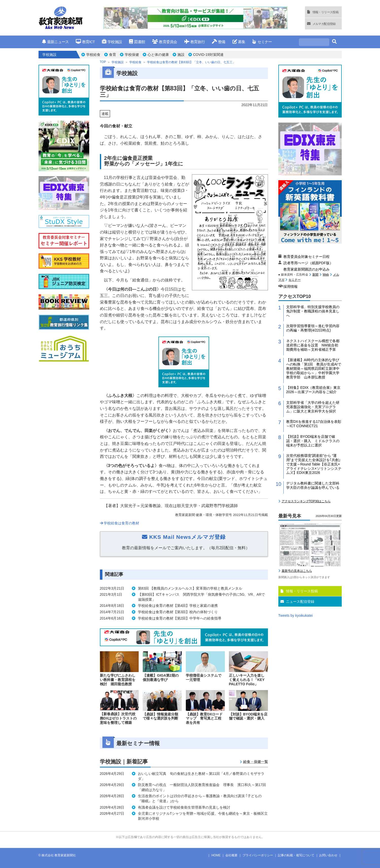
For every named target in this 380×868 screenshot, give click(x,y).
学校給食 (93, 55)
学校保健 (132, 55)
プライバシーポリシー (258, 855)
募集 (239, 42)
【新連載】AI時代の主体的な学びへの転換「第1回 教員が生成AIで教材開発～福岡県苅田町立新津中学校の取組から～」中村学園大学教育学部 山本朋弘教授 (314, 368)
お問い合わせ (328, 855)
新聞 (315, 275)
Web (326, 275)
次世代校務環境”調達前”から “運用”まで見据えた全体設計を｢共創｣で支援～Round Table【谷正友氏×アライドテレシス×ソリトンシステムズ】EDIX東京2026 (314, 464)
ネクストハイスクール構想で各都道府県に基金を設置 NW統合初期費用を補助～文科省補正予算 (313, 345)
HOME (216, 855)
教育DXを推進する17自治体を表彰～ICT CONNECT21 (314, 424)
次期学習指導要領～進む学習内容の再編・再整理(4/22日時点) (313, 328)
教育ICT (85, 42)
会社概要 (231, 855)
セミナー (262, 42)
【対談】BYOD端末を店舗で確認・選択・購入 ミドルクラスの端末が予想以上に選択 (313, 441)
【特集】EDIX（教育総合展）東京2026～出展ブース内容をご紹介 (313, 390)
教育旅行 (195, 42)
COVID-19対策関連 (209, 55)
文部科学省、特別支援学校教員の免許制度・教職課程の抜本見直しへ (313, 311)
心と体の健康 (158, 55)
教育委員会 (165, 42)
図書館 (137, 42)
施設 (181, 55)
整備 (219, 42)
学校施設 (112, 42)
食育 (113, 55)
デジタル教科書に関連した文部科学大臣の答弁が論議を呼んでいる (313, 485)
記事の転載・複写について (296, 855)
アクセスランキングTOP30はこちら (306, 501)
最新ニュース (56, 42)
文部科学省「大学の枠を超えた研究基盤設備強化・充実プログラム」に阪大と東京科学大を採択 (313, 407)
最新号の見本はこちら (297, 571)
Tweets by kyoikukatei (296, 615)
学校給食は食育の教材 (120, 523)
